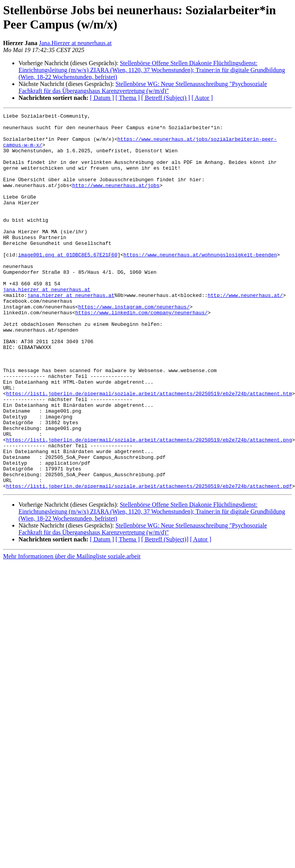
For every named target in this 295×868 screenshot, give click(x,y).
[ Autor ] (202, 98)
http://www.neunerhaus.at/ (245, 332)
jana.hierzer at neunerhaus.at (47, 325)
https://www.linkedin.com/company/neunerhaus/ (141, 353)
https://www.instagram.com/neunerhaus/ (134, 346)
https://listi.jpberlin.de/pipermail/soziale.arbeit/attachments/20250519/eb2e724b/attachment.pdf (149, 561)
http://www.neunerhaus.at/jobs (116, 200)
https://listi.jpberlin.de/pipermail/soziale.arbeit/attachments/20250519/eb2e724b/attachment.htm (149, 450)
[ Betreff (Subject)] (165, 614)
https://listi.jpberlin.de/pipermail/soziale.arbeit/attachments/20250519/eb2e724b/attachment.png (149, 506)
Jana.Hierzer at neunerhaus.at (75, 43)
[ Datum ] (102, 98)
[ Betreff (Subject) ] (165, 98)
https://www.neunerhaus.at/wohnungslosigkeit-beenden (200, 283)
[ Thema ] (128, 98)
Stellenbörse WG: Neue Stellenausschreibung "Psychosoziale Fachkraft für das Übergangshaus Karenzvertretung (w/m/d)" (143, 87)
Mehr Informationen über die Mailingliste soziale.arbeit (72, 631)
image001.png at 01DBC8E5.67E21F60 (68, 283)
